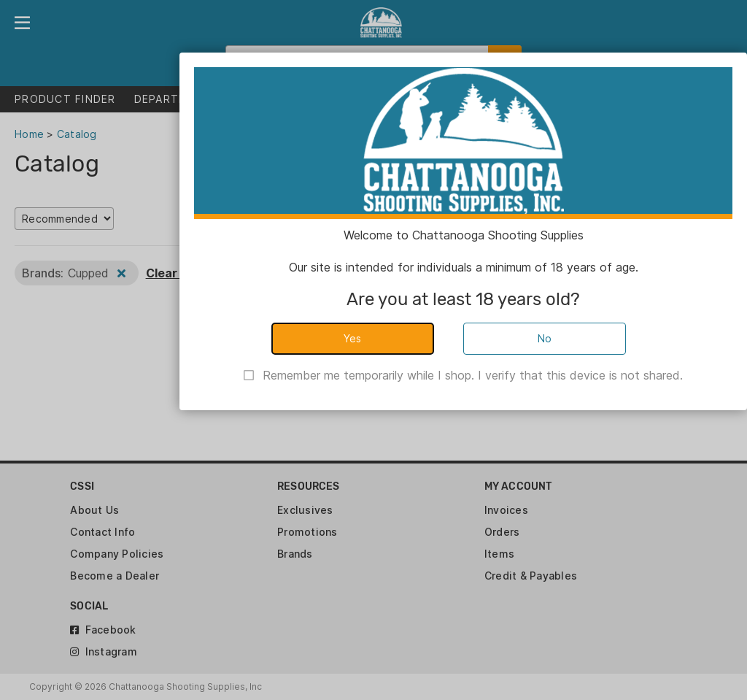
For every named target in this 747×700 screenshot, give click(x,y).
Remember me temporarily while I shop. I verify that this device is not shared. (473, 375)
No (545, 338)
